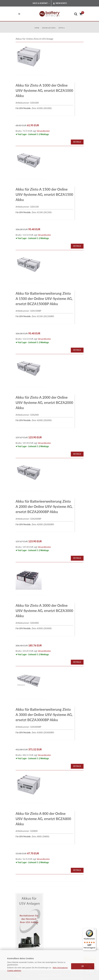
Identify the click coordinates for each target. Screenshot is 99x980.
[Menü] (94, 930)
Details (77, 142)
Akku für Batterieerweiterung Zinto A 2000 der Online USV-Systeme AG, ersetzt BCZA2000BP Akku (44, 506)
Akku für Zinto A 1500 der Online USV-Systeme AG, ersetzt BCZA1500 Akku (44, 194)
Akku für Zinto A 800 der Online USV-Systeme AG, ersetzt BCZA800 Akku (43, 819)
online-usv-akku (49, 28)
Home (37, 28)
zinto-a (62, 28)
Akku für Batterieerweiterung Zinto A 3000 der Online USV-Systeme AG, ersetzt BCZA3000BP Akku (44, 715)
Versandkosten (43, 131)
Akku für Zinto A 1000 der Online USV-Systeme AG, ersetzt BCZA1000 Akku (44, 90)
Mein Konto (60, 3)
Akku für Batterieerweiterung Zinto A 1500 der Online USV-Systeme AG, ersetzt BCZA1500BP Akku (44, 299)
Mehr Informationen (60, 968)
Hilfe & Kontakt (41, 3)
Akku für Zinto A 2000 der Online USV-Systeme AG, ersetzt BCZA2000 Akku (44, 403)
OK (83, 966)
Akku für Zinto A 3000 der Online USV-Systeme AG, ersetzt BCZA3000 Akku (44, 611)
